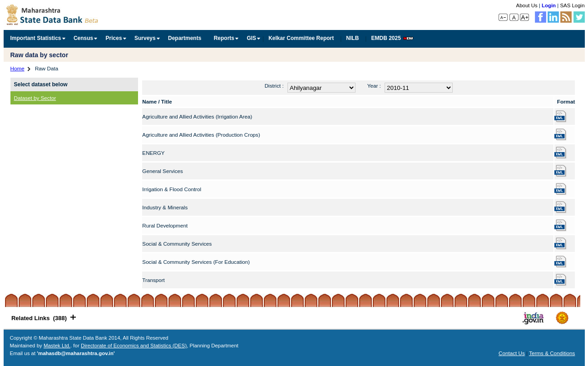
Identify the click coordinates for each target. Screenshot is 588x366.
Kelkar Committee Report (301, 38)
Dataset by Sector (35, 98)
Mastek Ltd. (57, 346)
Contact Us (512, 353)
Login (549, 5)
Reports (224, 38)
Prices (114, 38)
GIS (251, 38)
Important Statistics (36, 38)
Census (83, 38)
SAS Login (572, 5)
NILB (352, 38)
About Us (527, 5)
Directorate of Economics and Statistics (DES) (134, 346)
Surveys (145, 38)
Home (17, 68)
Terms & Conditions (552, 353)
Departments (185, 38)
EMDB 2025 (392, 38)
